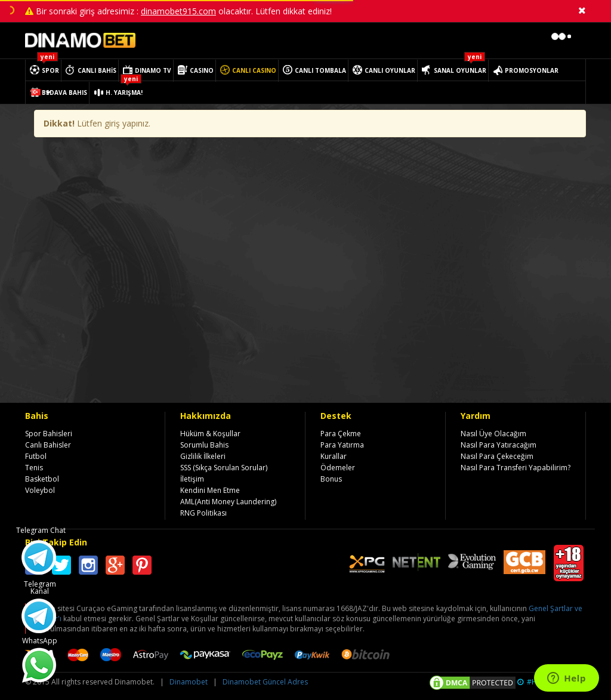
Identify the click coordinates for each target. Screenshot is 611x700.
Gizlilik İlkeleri (203, 456)
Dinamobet (189, 682)
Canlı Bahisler (48, 445)
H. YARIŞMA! (124, 92)
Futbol (36, 456)
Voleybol (40, 490)
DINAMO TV (153, 70)
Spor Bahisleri (49, 434)
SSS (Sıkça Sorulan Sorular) (224, 468)
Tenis (34, 468)
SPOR (50, 70)
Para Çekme (341, 434)
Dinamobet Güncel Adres (265, 682)
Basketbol (42, 479)
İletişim (192, 479)
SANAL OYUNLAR (460, 70)
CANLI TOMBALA (320, 70)
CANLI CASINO (254, 70)
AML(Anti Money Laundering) (228, 502)
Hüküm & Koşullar (210, 434)
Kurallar (334, 456)
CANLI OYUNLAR (390, 70)
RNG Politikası (203, 513)
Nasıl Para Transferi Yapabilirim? (516, 468)
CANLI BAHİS (97, 70)
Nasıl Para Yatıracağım (499, 445)
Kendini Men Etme (210, 490)
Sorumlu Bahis (204, 445)
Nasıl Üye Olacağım (493, 434)
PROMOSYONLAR (532, 70)
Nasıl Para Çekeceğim (497, 456)
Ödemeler (338, 468)
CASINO (202, 70)
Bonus (331, 479)
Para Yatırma (342, 445)
